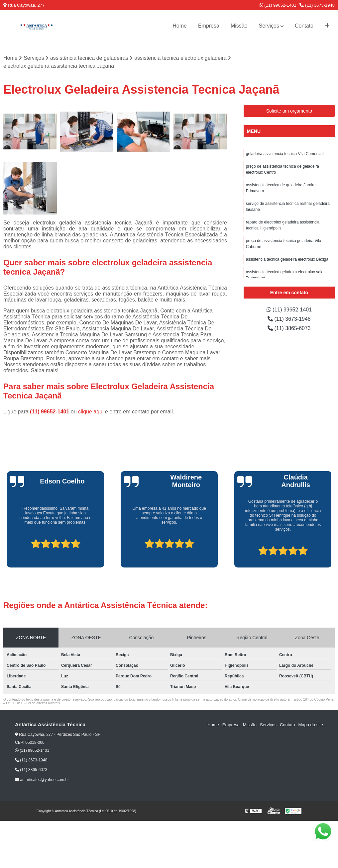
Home (180, 26)
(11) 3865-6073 (289, 328)
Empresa (209, 26)
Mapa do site (310, 725)
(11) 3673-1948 (317, 5)
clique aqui (91, 412)
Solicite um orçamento (289, 111)
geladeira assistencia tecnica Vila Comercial (285, 154)
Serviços (269, 26)
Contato (304, 26)
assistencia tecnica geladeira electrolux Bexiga (287, 259)
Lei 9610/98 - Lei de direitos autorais (33, 703)
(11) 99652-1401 (278, 5)
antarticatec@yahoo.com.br (42, 780)
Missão (239, 26)
